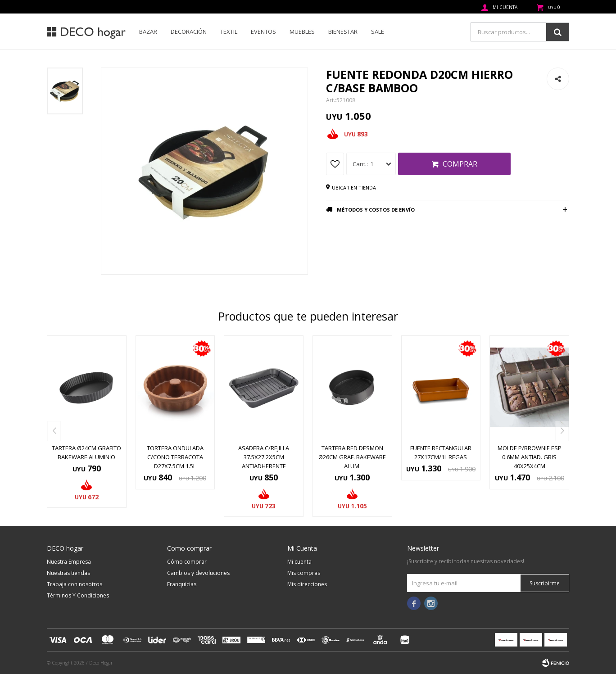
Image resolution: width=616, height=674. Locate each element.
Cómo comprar (187, 562)
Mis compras (304, 573)
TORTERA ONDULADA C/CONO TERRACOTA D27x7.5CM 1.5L (175, 457)
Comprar (460, 164)
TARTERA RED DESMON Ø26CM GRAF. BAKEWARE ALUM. (352, 457)
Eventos (263, 32)
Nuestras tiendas (68, 573)
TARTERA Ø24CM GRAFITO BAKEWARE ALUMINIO (86, 452)
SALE (378, 32)
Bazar (148, 32)
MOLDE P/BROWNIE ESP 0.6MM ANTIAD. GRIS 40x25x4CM (530, 457)
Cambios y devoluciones (198, 573)
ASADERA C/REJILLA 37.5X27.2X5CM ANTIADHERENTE (264, 457)
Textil (229, 32)
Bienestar (343, 32)
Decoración (189, 32)
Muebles (302, 32)
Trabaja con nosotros (75, 584)
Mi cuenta (299, 562)
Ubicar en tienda (354, 188)
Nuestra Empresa (69, 562)
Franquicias (182, 584)
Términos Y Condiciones (78, 595)
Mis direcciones (307, 584)
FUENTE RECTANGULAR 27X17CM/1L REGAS (441, 452)
